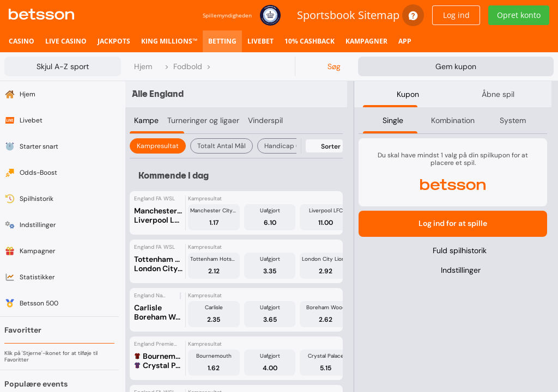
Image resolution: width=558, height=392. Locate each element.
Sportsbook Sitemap (348, 15)
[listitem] (22, 41)
